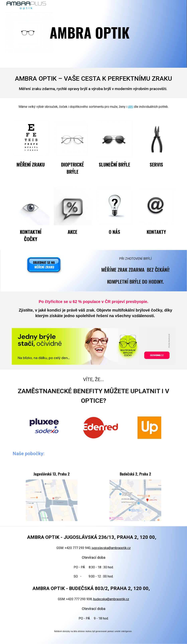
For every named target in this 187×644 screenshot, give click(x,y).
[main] (94, 83)
